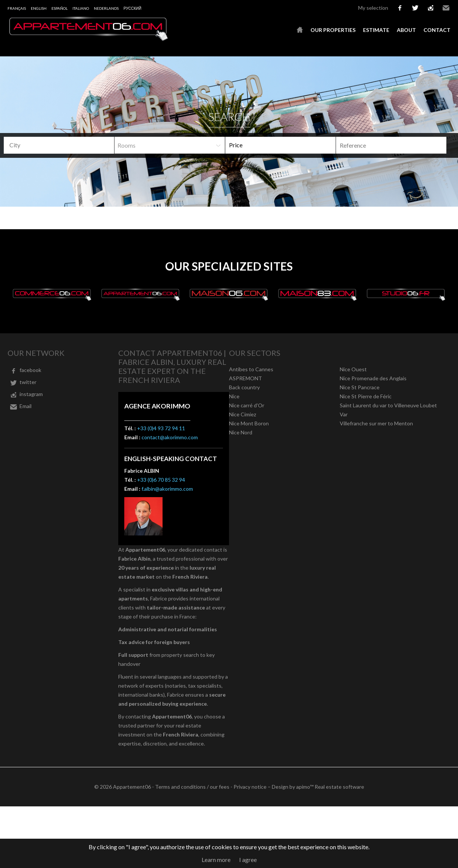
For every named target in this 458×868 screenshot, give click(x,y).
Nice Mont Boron (249, 423)
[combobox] (59, 145)
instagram (431, 8)
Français (17, 8)
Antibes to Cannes (251, 369)
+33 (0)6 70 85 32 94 (161, 480)
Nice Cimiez (243, 414)
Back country (244, 387)
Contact (437, 30)
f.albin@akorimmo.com (167, 489)
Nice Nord (241, 432)
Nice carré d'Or (247, 405)
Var (344, 414)
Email (446, 8)
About (406, 30)
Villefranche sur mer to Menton (376, 423)
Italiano (81, 8)
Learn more (216, 860)
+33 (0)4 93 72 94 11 (161, 428)
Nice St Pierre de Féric (366, 396)
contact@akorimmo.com (170, 437)
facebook (400, 8)
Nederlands (106, 8)
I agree (248, 860)
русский (132, 8)
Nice (234, 396)
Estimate (376, 30)
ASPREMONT (246, 378)
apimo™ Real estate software (330, 787)
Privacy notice (250, 787)
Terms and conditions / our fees (192, 787)
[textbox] (55, 145)
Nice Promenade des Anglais (373, 378)
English (39, 8)
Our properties (333, 30)
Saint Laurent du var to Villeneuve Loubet (388, 405)
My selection (373, 8)
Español (60, 8)
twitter (415, 8)
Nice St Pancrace (360, 387)
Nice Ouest (353, 369)
